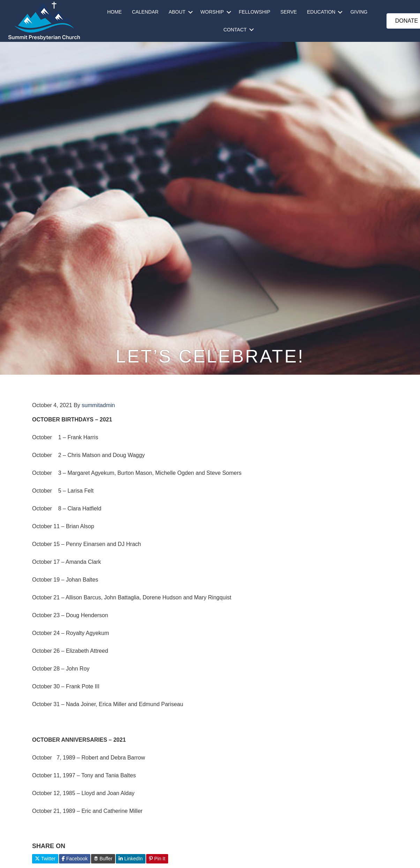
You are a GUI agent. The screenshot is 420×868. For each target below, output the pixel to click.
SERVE (289, 12)
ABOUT (177, 12)
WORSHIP (212, 12)
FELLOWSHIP (255, 12)
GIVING (359, 12)
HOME (114, 12)
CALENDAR (145, 12)
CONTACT (235, 30)
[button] (190, 12)
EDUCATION (321, 12)
